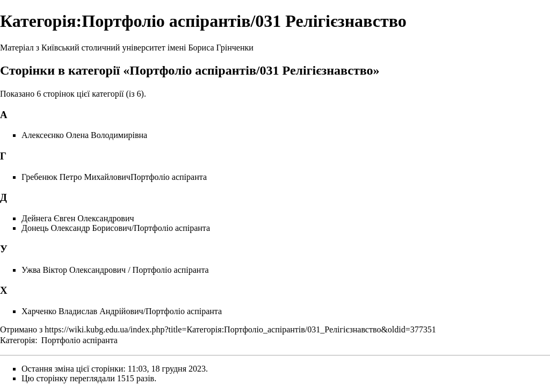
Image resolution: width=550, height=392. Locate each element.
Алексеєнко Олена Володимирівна (84, 135)
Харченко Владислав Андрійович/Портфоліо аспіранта (122, 311)
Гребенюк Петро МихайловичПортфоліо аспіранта (114, 177)
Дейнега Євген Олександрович (78, 218)
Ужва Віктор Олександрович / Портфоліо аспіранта (115, 270)
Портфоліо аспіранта (79, 340)
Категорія (17, 340)
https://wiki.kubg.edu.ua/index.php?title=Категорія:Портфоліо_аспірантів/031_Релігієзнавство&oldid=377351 (240, 329)
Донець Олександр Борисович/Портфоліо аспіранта (116, 228)
